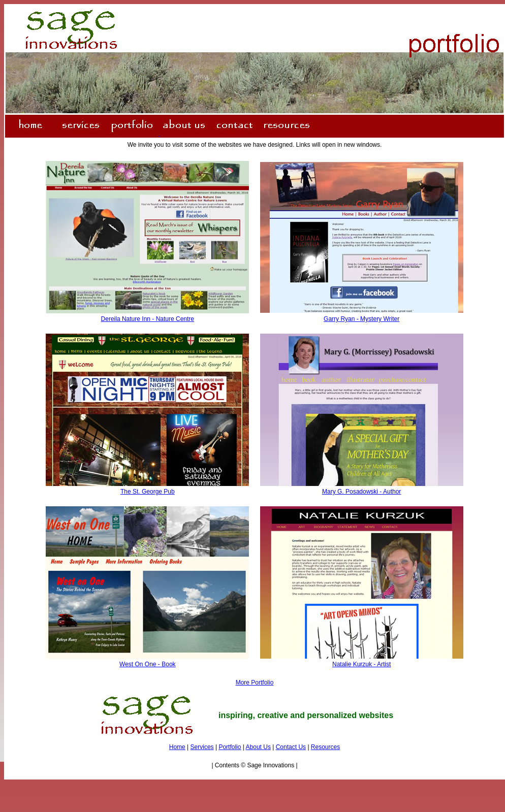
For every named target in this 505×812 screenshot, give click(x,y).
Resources (325, 747)
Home (177, 747)
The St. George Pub (148, 492)
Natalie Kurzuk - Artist (361, 664)
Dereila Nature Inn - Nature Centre (148, 319)
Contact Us (291, 747)
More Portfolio (255, 683)
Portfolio (230, 747)
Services (202, 747)
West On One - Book (148, 664)
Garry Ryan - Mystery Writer (361, 319)
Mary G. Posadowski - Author (361, 492)
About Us (258, 747)
